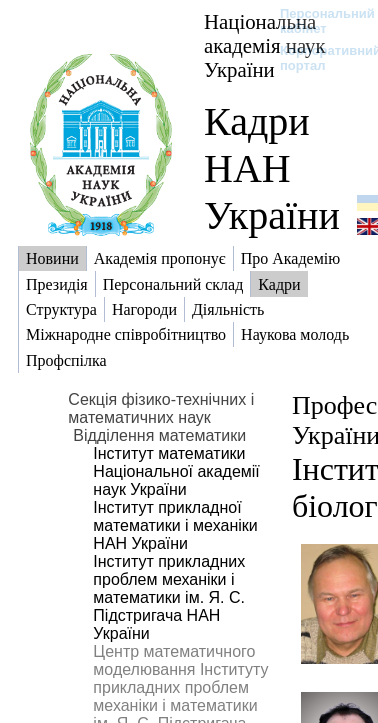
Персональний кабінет (317, 21)
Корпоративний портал (317, 58)
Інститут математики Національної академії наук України (176, 471)
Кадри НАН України (272, 168)
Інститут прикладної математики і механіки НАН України (175, 525)
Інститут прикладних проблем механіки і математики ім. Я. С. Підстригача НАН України (169, 597)
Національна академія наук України (265, 45)
